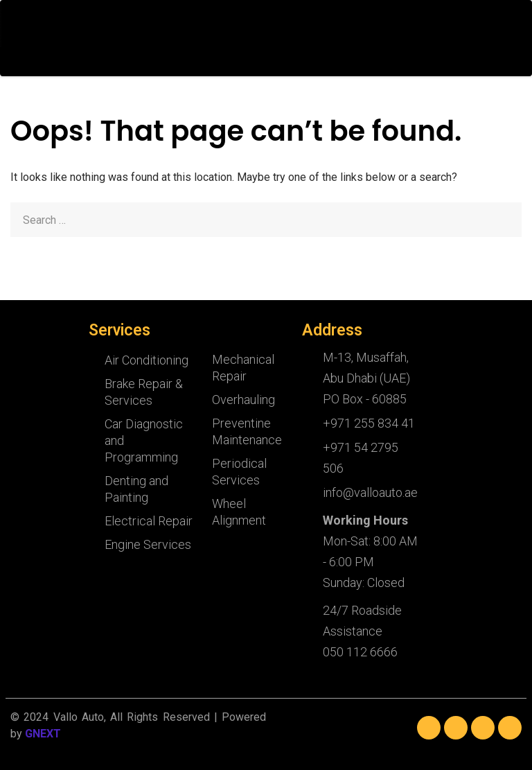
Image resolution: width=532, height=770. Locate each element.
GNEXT (43, 734)
